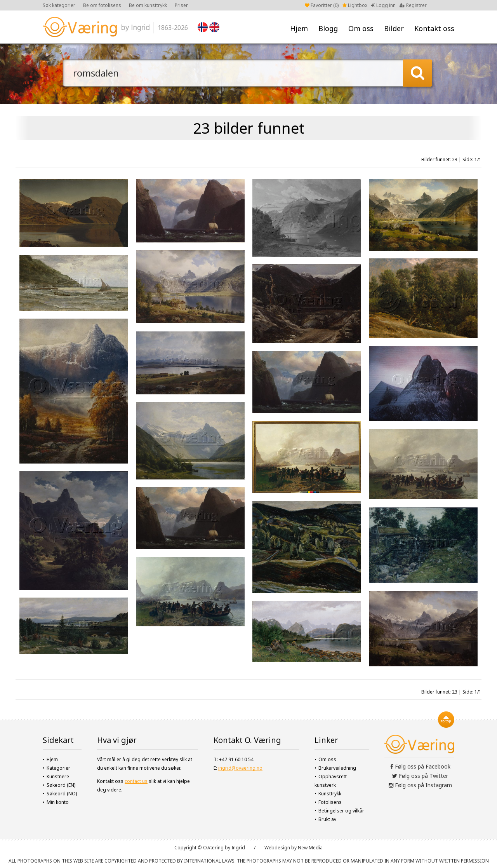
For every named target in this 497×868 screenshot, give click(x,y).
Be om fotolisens (102, 5)
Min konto (58, 802)
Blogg (328, 28)
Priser (181, 5)
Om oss (361, 28)
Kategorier (58, 768)
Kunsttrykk (330, 794)
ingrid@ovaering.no (240, 768)
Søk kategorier (59, 5)
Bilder (394, 28)
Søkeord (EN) (61, 785)
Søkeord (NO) (62, 794)
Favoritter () (322, 5)
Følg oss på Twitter (420, 776)
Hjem (299, 28)
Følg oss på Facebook (420, 766)
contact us (136, 781)
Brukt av (327, 819)
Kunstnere (58, 776)
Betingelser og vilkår (341, 811)
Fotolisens (330, 802)
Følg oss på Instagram (420, 785)
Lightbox (355, 5)
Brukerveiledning (337, 768)
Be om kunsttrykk (148, 5)
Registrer (413, 5)
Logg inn (383, 5)
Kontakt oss (434, 28)
